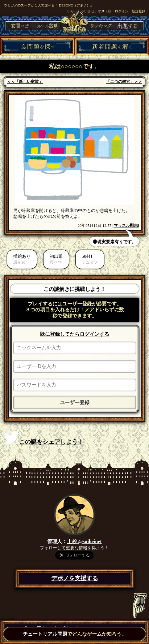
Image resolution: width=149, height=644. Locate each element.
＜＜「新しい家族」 (25, 82)
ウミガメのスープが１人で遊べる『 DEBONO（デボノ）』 (49, 5)
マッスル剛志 (126, 226)
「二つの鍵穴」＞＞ (124, 82)
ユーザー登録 (75, 402)
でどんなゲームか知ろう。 (75, 634)
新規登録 (139, 11)
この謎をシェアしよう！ (44, 438)
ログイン (122, 11)
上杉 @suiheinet (84, 541)
